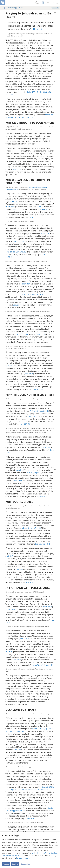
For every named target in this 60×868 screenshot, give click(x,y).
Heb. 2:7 (9, 556)
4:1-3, (41, 92)
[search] (57, 3)
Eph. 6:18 (30, 818)
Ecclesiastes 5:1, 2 (42, 544)
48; (7, 790)
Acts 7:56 (20, 470)
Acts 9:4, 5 (42, 496)
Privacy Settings (23, 858)
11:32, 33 (12, 95)
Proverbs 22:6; (14, 117)
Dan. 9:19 (17, 305)
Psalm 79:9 (25, 284)
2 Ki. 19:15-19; (37, 294)
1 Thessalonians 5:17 (12, 189)
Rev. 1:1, (31, 473)
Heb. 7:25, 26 (44, 411)
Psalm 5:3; (37, 729)
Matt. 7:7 (10, 652)
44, (23, 790)
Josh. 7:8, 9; (27, 294)
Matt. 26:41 (11, 207)
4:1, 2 (39, 473)
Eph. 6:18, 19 (21, 252)
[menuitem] (3, 3)
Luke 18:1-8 (17, 660)
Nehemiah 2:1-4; (34, 790)
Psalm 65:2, (31, 187)
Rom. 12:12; (37, 665)
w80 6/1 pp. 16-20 (15, 8)
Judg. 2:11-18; (33, 92)
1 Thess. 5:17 (44, 209)
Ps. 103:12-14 (23, 334)
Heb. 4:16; (25, 528)
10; (35, 473)
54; (26, 790)
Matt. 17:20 (48, 607)
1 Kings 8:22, (13, 790)
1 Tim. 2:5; (34, 411)
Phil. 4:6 (31, 217)
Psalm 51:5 (40, 334)
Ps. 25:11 (47, 294)
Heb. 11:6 (38, 29)
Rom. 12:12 (17, 209)
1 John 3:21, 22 (37, 389)
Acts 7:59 (46, 447)
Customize (25, 864)
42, (20, 790)
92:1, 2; (44, 729)
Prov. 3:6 (18, 750)
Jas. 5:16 (39, 207)
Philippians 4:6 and (41, 187)
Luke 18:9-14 (30, 582)
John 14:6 (33, 416)
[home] (3, 3)
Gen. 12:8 (45, 233)
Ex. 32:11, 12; (17, 294)
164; (11, 731)
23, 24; (46, 92)
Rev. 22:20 (18, 481)
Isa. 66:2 (20, 569)
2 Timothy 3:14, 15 (28, 117)
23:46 (23, 241)
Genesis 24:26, (48, 787)
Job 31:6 (9, 366)
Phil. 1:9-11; (11, 252)
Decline (15, 864)
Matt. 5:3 (17, 169)
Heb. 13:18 (29, 374)
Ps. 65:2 (15, 201)
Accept (6, 864)
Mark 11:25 (46, 790)
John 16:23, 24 (24, 424)
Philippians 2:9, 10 (17, 811)
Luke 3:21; (16, 241)
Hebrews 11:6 (13, 609)
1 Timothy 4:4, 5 (19, 731)
